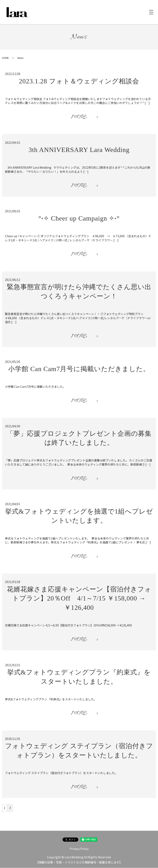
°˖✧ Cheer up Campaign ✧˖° (79, 218)
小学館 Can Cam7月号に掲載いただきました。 (79, 369)
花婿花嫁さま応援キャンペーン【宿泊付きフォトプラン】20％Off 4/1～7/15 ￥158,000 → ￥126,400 (79, 599)
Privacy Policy (79, 849)
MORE (79, 117)
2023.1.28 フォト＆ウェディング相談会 (79, 81)
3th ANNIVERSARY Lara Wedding (79, 150)
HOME (5, 58)
